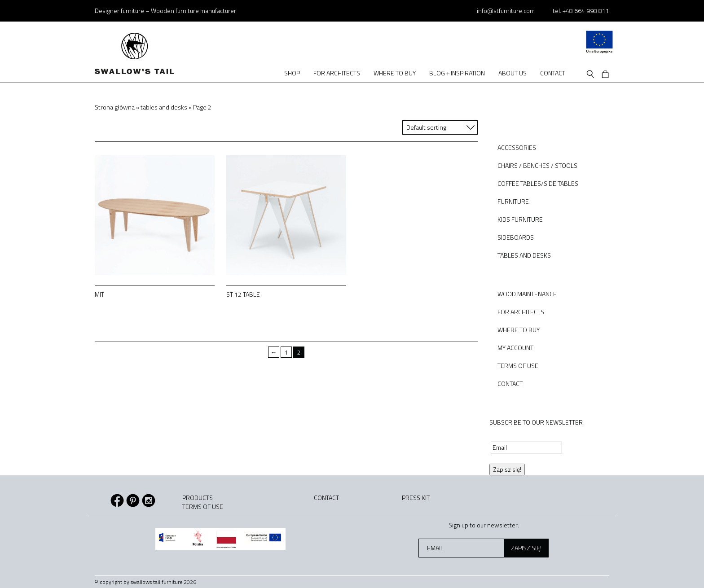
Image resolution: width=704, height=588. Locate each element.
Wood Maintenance (527, 294)
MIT (99, 294)
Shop (292, 73)
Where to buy (395, 73)
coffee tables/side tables (538, 183)
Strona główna (115, 107)
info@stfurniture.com (506, 11)
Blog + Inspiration (457, 73)
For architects (337, 73)
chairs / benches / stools (537, 165)
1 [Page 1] (286, 352)
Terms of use (518, 366)
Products (198, 498)
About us (513, 73)
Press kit (416, 498)
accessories (517, 147)
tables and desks (164, 107)
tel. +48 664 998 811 (581, 11)
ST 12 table (243, 294)
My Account (515, 348)
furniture (513, 201)
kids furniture (520, 219)
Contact (553, 73)
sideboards (516, 237)
